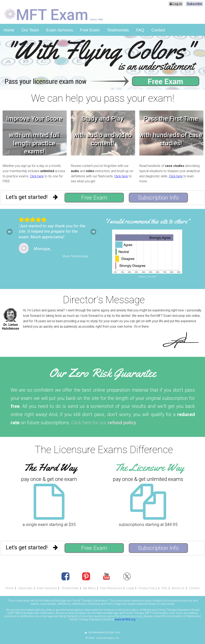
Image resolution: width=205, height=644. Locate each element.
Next (93, 232)
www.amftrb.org (125, 619)
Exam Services (60, 30)
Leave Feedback (167, 280)
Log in (176, 4)
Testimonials (118, 30)
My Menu (89, 588)
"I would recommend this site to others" (147, 221)
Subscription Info (158, 198)
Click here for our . (104, 423)
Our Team (30, 30)
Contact (158, 30)
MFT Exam (52, 14)
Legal (130, 588)
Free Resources (111, 588)
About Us (178, 588)
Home (9, 30)
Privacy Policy (148, 588)
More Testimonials (75, 256)
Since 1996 (97, 20)
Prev (10, 232)
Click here (37, 176)
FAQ (140, 30)
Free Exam (90, 30)
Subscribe (194, 4)
